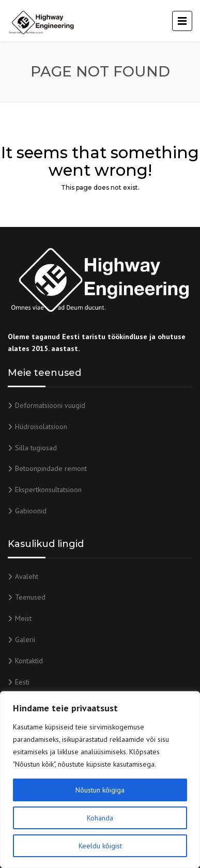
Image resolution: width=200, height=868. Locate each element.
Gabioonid (31, 511)
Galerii (25, 639)
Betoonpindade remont (51, 468)
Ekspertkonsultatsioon (48, 490)
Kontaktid (29, 661)
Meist (23, 618)
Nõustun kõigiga (100, 790)
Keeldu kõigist (100, 846)
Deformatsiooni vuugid (50, 405)
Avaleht (27, 576)
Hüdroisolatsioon (41, 427)
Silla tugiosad (36, 448)
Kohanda (100, 818)
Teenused (30, 597)
